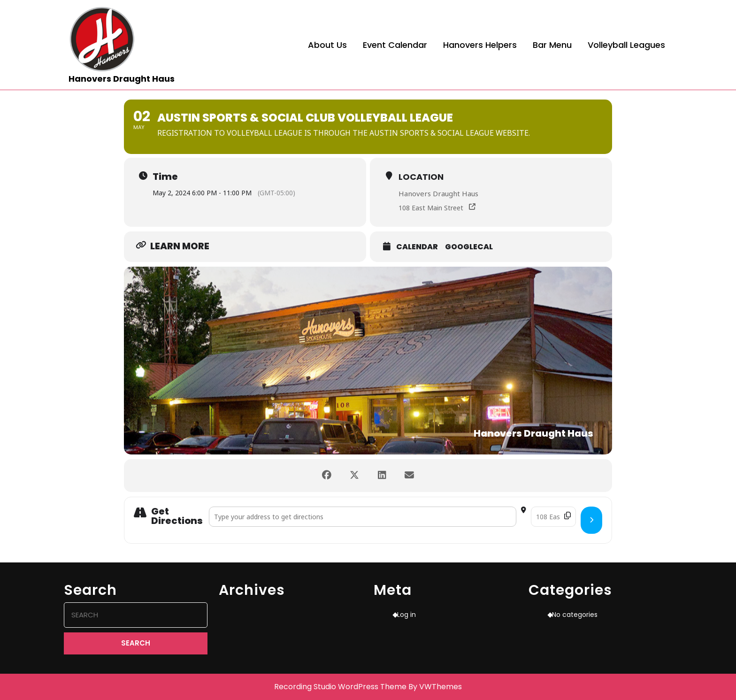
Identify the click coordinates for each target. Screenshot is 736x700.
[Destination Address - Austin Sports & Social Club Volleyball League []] (553, 517)
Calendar (417, 247)
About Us (327, 45)
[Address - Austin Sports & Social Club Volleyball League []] (363, 517)
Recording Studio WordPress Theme (340, 687)
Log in (406, 615)
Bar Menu (552, 45)
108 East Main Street (431, 208)
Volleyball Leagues (626, 45)
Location (421, 177)
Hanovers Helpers (480, 45)
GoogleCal (469, 247)
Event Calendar (395, 45)
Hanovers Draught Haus (122, 79)
